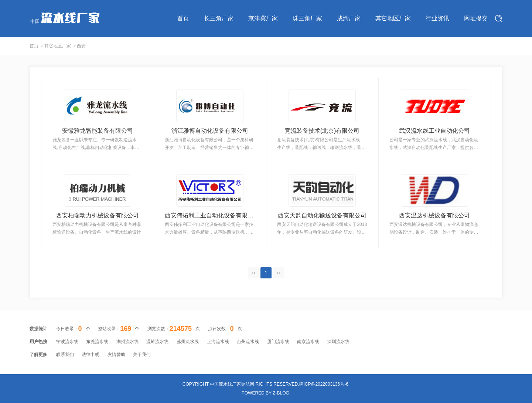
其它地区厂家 (393, 18)
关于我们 (142, 355)
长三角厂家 (219, 18)
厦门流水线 (278, 342)
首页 (183, 18)
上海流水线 (218, 342)
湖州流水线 (127, 342)
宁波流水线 (67, 342)
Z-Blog (281, 393)
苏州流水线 (188, 342)
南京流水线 (308, 342)
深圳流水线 (338, 342)
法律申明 (91, 355)
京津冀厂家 (263, 18)
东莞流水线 (97, 342)
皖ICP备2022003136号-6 (323, 384)
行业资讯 (437, 18)
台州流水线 (248, 342)
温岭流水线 (157, 342)
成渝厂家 (349, 18)
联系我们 (65, 355)
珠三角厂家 (307, 18)
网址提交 (476, 18)
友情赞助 (116, 355)
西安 (81, 46)
